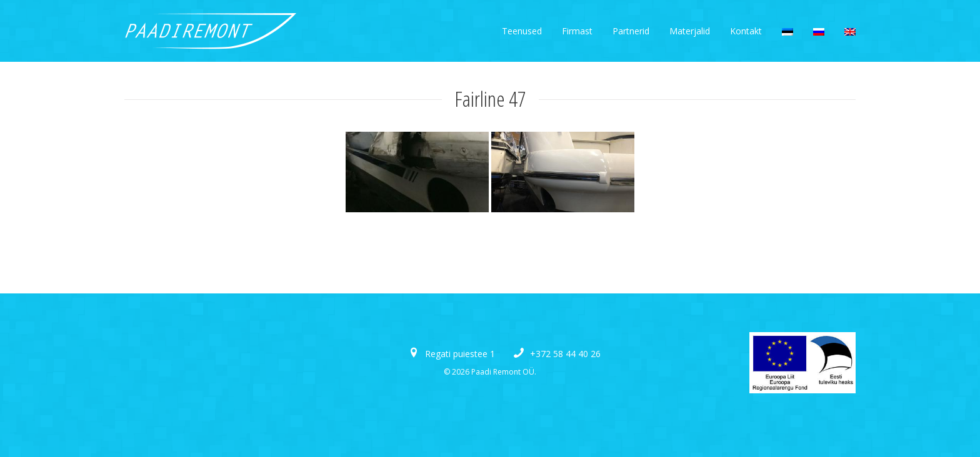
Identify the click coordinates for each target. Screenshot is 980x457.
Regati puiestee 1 (460, 354)
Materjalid (690, 31)
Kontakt (746, 31)
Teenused (522, 31)
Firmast (577, 31)
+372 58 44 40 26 (565, 354)
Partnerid (631, 31)
